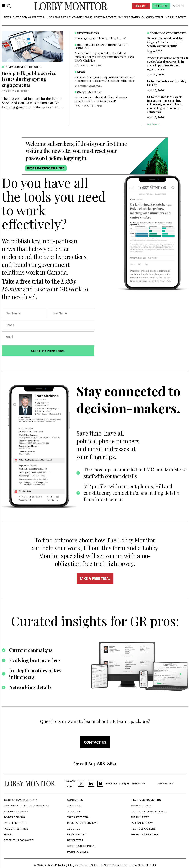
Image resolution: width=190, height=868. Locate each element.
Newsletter (75, 840)
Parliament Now (142, 823)
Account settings (16, 829)
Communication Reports (23, 67)
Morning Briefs (176, 17)
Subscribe (141, 6)
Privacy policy (77, 834)
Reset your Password (19, 840)
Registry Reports (105, 17)
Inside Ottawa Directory (29, 17)
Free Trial (161, 6)
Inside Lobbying (129, 17)
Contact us (95, 742)
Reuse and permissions (83, 823)
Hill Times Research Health (149, 811)
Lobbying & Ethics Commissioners (70, 17)
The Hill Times (140, 817)
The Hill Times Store (144, 834)
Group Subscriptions (82, 846)
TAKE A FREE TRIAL (95, 579)
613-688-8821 (166, 784)
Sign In (178, 6)
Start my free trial (48, 351)
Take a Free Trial (78, 817)
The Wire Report (142, 806)
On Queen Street (152, 17)
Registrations (88, 33)
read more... (154, 124)
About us (74, 829)
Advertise (74, 806)
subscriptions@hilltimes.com (125, 784)
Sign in (8, 834)
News (7, 17)
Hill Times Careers (143, 829)
